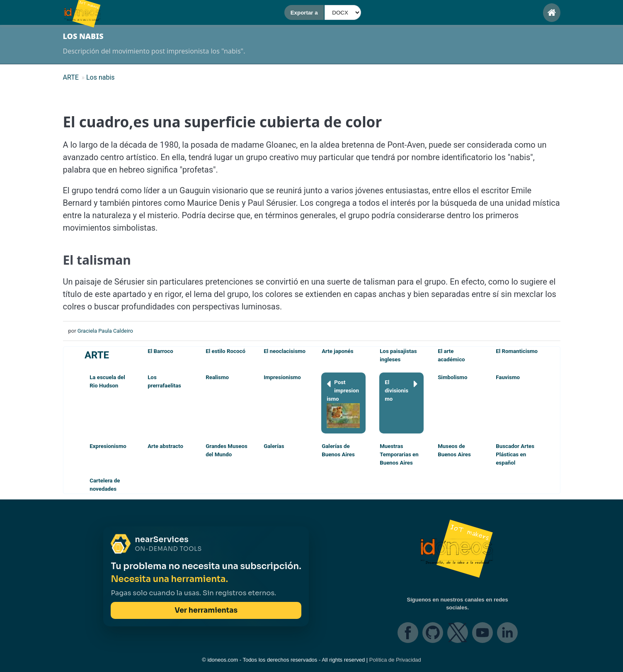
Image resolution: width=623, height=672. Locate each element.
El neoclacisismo (285, 351)
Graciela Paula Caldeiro (105, 331)
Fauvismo (508, 377)
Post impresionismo (343, 403)
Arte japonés (337, 351)
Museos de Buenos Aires (454, 450)
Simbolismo (452, 377)
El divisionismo (401, 390)
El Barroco (160, 351)
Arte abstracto (165, 446)
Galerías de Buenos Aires (338, 450)
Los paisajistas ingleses (398, 355)
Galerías (274, 446)
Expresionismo (108, 446)
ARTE (97, 355)
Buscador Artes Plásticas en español (515, 454)
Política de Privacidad (395, 660)
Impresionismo (282, 377)
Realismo (217, 377)
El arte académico (451, 355)
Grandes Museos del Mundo (227, 450)
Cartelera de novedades (105, 485)
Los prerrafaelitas (164, 381)
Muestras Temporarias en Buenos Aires (399, 454)
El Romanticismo (517, 351)
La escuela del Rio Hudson (107, 381)
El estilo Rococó (225, 351)
